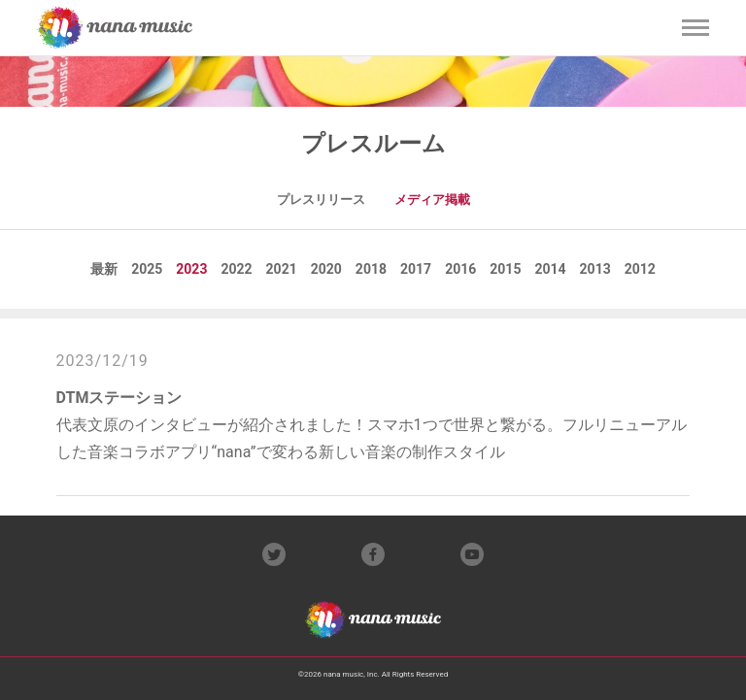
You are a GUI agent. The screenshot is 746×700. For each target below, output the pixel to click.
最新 (104, 269)
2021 (282, 269)
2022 (236, 269)
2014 (550, 269)
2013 (595, 269)
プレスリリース (321, 200)
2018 (371, 269)
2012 (640, 269)
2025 (147, 269)
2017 (416, 269)
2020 (326, 269)
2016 (460, 269)
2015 (505, 269)
